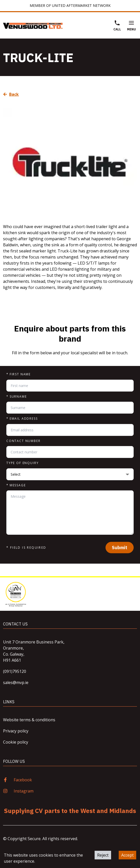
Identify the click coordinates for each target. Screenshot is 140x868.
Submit (120, 548)
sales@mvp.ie (16, 682)
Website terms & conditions (29, 720)
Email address (22, 419)
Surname (17, 397)
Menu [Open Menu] (132, 25)
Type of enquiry (22, 463)
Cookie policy (16, 742)
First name (19, 374)
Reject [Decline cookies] (103, 855)
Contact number (23, 441)
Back (11, 94)
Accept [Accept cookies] (127, 855)
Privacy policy (16, 731)
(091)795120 (15, 671)
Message (16, 485)
